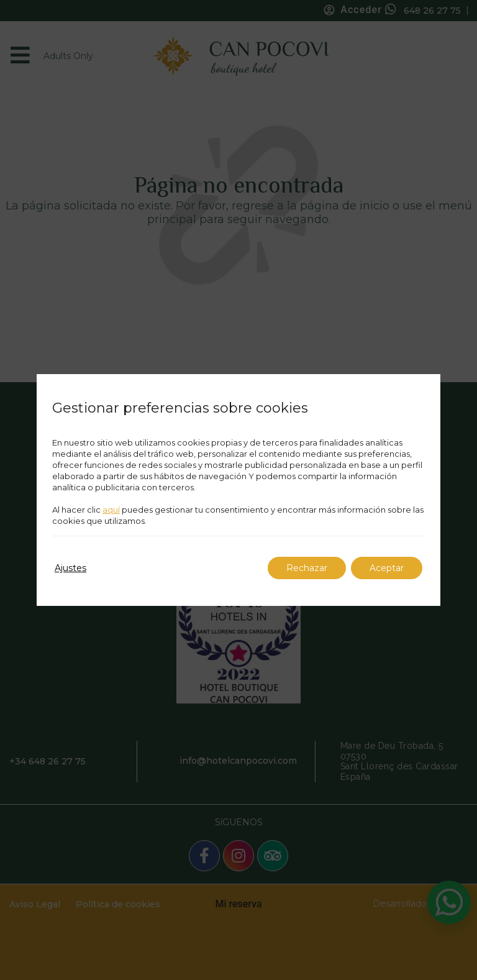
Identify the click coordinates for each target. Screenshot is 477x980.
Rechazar (307, 568)
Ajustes (70, 568)
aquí (111, 510)
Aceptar (387, 568)
